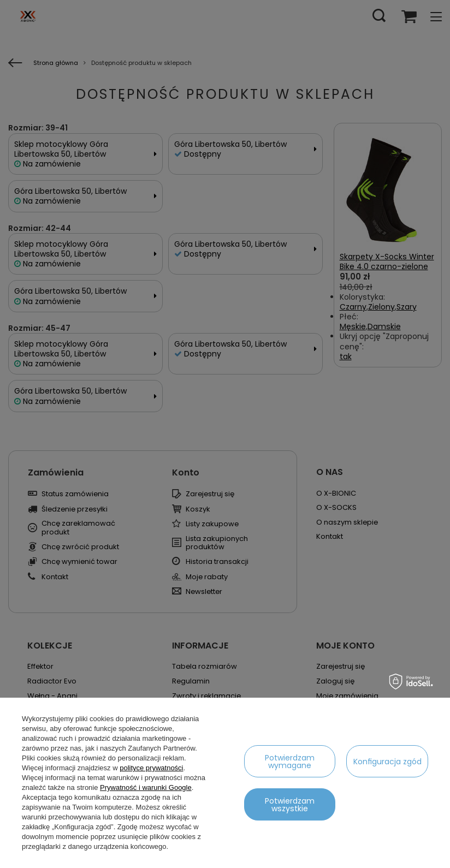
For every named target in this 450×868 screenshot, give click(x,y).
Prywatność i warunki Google (146, 787)
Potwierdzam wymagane (290, 762)
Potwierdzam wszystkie (290, 805)
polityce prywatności (151, 768)
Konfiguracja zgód (387, 762)
